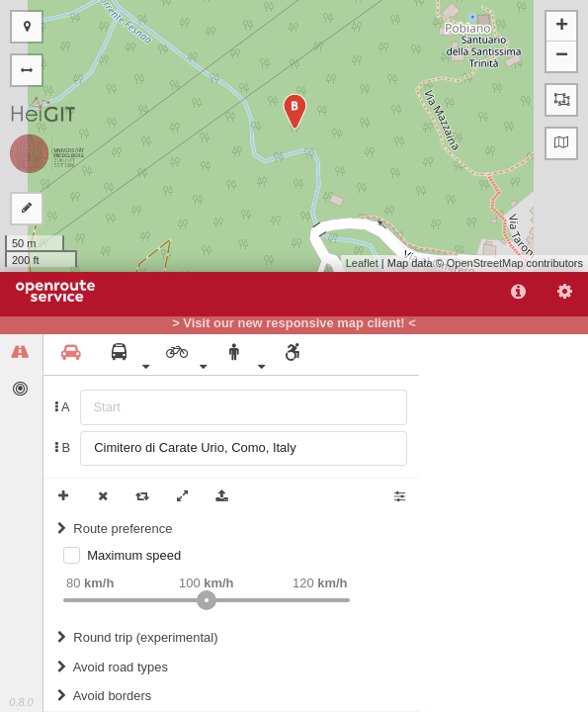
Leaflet (362, 263)
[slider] (207, 600)
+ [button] (562, 27)
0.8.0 (21, 702)
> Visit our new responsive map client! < (294, 323)
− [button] (562, 56)
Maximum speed (134, 555)
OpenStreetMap (485, 263)
